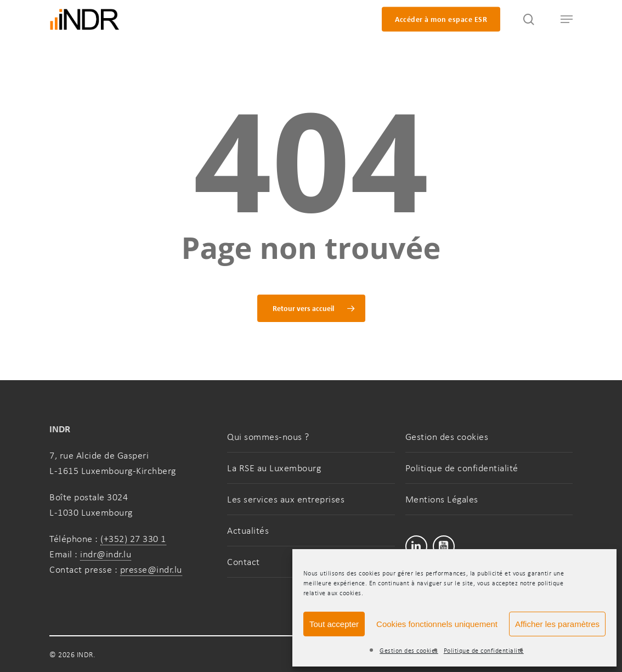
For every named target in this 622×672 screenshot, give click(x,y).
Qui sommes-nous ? (268, 437)
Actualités (248, 530)
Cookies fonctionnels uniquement (437, 624)
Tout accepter (334, 624)
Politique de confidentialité (484, 651)
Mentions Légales (442, 499)
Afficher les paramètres (557, 624)
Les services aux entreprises (286, 499)
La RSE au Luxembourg (274, 468)
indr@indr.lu (106, 554)
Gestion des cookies (409, 651)
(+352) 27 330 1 (133, 539)
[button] (562, 19)
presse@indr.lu (151, 569)
